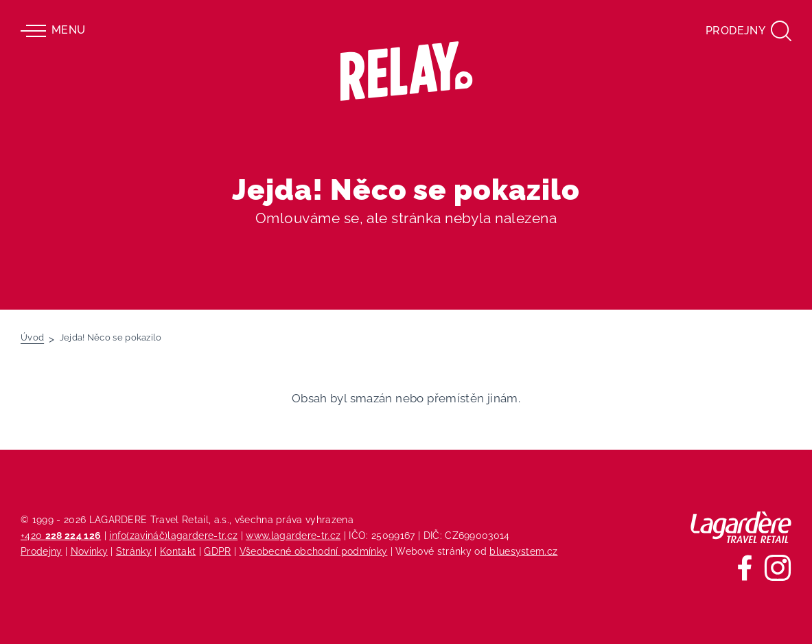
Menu (53, 31)
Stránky (134, 551)
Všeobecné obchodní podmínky (314, 551)
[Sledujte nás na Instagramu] (778, 568)
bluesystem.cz (523, 551)
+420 (61, 535)
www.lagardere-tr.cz (293, 535)
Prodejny (42, 551)
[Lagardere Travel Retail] (741, 527)
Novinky (89, 551)
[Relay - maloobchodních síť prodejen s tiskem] (406, 71)
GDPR (217, 551)
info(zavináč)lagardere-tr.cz (173, 535)
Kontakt (178, 551)
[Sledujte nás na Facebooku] (745, 568)
